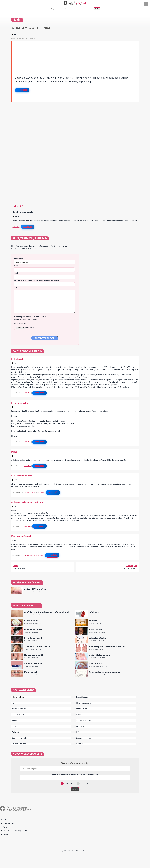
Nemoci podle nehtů (34, 655)
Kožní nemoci (31, 672)
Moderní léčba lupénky (99, 655)
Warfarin (93, 621)
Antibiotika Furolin (33, 664)
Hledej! (97, 9)
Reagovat (28, 227)
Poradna (15, 703)
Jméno (16, 266)
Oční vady (80, 726)
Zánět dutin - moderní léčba (37, 646)
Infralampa (94, 612)
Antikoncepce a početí (85, 720)
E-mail (16, 273)
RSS (4, 838)
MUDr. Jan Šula (96, 629)
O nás (5, 820)
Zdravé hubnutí (82, 697)
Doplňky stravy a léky (20, 738)
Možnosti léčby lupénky (35, 589)
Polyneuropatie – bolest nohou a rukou (107, 646)
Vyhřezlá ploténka (97, 638)
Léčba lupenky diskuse (22, 476)
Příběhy (79, 732)
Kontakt (79, 744)
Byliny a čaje (17, 732)
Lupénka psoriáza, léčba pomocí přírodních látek (47, 612)
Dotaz (14, 452)
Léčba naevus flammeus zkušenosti (27, 502)
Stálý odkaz (16, 227)
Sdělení (16, 288)
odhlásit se (84, 783)
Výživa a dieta (82, 709)
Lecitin (16, 566)
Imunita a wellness (19, 744)
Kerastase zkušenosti (21, 536)
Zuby (14, 726)
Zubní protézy (95, 664)
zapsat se (68, 783)
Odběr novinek (9, 823)
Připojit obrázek (21, 323)
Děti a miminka (18, 715)
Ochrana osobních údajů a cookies (16, 831)
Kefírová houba (31, 621)
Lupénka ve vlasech (33, 629)
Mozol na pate (131, 566)
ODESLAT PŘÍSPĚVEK (45, 338)
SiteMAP (6, 834)
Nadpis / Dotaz (19, 258)
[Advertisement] (74, 56)
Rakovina (80, 715)
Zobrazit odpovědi (30, 492)
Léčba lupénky (18, 359)
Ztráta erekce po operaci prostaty (104, 672)
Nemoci (15, 720)
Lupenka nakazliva (20, 403)
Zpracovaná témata (84, 738)
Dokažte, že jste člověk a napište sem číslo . (37, 280)
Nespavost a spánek (84, 703)
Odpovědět (22, 90)
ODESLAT (75, 789)
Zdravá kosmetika (19, 709)
